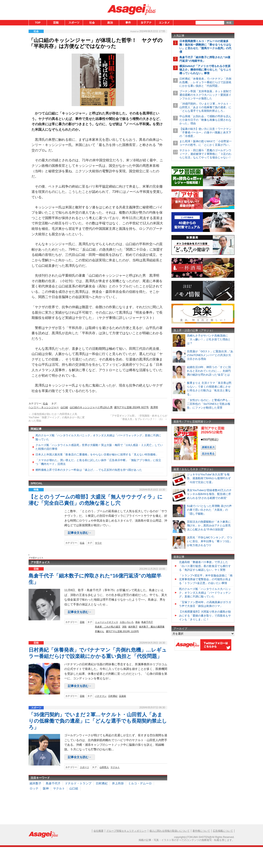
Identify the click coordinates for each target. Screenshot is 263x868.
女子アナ (146, 23)
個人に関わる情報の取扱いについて (170, 831)
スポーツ (74, 23)
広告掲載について (223, 831)
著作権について (201, 831)
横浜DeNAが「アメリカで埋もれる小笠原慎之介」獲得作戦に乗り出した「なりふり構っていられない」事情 (205, 70)
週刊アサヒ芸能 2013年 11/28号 (122, 631)
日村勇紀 (113, 696)
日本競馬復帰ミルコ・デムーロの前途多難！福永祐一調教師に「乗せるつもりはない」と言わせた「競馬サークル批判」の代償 (205, 46)
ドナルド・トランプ (78, 783)
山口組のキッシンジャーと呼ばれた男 (91, 407)
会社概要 (99, 831)
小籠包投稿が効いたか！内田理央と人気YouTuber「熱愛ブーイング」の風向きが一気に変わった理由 (57, 417)
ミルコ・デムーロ (140, 783)
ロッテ (34, 788)
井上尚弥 (118, 783)
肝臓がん (100, 631)
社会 (92, 23)
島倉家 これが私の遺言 (108, 627)
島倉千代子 (147, 622)
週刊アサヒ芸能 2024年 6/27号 (131, 407)
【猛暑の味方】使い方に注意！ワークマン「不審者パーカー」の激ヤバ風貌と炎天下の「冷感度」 (205, 132)
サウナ (98, 543)
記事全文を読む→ (80, 533)
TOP (38, 23)
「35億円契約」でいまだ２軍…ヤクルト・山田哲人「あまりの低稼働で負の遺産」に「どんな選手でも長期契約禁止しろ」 (98, 721)
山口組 (64, 407)
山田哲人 (104, 767)
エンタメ (164, 23)
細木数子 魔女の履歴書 (152, 627)
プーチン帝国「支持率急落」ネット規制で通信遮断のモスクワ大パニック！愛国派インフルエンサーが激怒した (205, 95)
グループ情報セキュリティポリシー (126, 831)
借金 (138, 622)
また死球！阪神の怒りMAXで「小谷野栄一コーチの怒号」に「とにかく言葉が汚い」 (206, 143)
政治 (110, 23)
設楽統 (123, 696)
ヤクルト (115, 767)
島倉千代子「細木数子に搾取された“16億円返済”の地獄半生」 (205, 59)
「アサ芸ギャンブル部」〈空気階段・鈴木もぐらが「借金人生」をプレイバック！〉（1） (138, 418)
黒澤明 (154, 407)
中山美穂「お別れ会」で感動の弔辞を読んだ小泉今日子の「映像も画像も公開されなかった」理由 (205, 120)
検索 (229, 23)
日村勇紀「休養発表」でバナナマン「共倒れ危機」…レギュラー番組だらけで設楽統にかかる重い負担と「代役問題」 (205, 82)
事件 (128, 23)
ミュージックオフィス (107, 622)
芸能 (56, 23)
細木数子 (133, 627)
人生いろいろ (127, 622)
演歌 (124, 627)
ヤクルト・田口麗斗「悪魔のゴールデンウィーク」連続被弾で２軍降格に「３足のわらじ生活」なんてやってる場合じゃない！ (205, 154)
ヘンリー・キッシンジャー (44, 407)
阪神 (46, 788)
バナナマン (101, 696)
